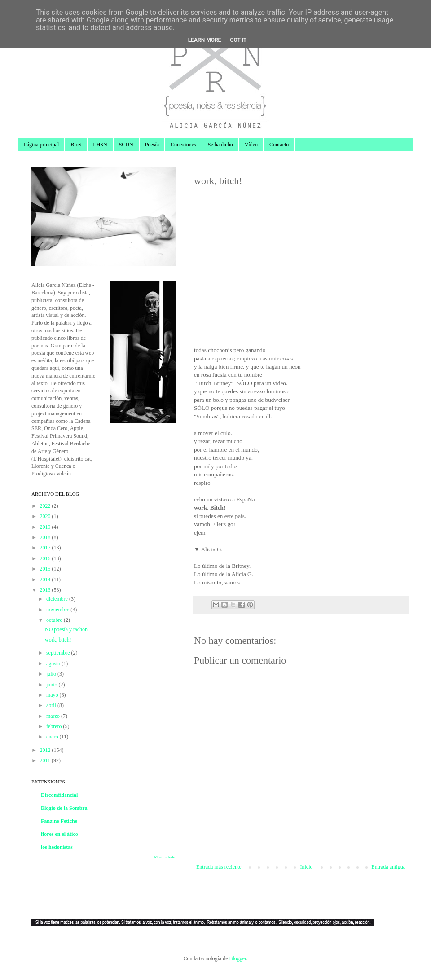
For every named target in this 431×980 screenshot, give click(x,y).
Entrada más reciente (219, 867)
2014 (46, 580)
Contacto (279, 145)
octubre (55, 620)
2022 (46, 506)
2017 (46, 548)
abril (52, 705)
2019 (46, 527)
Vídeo (251, 145)
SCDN (126, 145)
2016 (46, 558)
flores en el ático (59, 834)
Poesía (152, 145)
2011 (46, 760)
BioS (76, 145)
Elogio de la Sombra (64, 808)
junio (53, 685)
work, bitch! (58, 640)
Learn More (205, 40)
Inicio (306, 867)
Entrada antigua (388, 867)
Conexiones (183, 145)
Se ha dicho (220, 145)
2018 (46, 537)
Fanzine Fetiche (59, 821)
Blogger (237, 958)
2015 (46, 569)
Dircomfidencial (59, 795)
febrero (55, 726)
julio (52, 674)
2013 (46, 590)
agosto (54, 664)
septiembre (59, 653)
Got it (238, 40)
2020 (46, 516)
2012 (46, 750)
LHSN (100, 145)
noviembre (58, 610)
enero (53, 737)
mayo (53, 695)
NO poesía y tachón (66, 629)
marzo (54, 716)
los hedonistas (57, 847)
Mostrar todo (165, 857)
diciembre (58, 599)
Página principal (41, 145)
